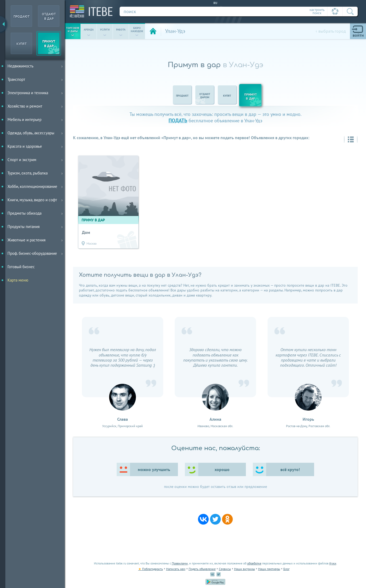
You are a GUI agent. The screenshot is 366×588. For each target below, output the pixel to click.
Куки (333, 563)
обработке (254, 563)
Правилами (180, 563)
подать (178, 120)
